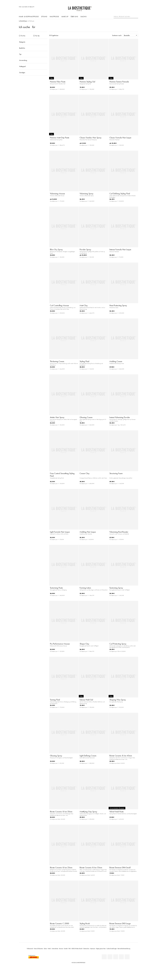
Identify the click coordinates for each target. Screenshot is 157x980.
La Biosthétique (23, 21)
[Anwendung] (33, 60)
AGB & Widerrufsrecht (77, 948)
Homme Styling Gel (87, 82)
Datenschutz (86, 948)
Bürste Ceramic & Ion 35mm (61, 812)
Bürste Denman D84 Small (120, 867)
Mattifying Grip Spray (88, 812)
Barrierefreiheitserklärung (124, 948)
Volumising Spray (86, 194)
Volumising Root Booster (119, 532)
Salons (83, 17)
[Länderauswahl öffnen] (127, 8)
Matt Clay (84, 305)
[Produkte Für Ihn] (20, 36)
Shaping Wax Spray (118, 700)
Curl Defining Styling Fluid (120, 194)
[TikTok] (127, 957)
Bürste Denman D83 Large (120, 923)
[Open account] (131, 8)
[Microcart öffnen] (136, 8)
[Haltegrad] (33, 66)
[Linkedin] (104, 957)
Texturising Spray (116, 588)
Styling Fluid (84, 361)
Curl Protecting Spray (118, 644)
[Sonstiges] (33, 72)
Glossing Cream (86, 417)
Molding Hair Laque (88, 532)
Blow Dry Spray (56, 249)
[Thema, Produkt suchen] (126, 17)
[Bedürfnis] (33, 48)
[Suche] (137, 16)
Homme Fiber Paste (58, 82)
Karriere (61, 948)
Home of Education (38, 948)
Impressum (93, 948)
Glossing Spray (56, 756)
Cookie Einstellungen (112, 948)
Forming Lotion (85, 588)
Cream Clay (85, 473)
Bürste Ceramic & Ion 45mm (121, 756)
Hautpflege (54, 17)
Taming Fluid (55, 700)
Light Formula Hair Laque (60, 532)
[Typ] (33, 54)
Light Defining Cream (88, 756)
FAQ (70, 948)
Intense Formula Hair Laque (120, 249)
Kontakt (66, 948)
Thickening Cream (57, 361)
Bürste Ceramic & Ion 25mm (61, 867)
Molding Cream (116, 361)
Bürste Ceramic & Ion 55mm (91, 867)
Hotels (49, 948)
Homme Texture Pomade (119, 82)
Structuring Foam (116, 473)
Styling (44, 17)
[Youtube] (116, 957)
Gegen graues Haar (101, 948)
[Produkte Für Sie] (34, 36)
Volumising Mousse (57, 194)
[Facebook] (110, 957)
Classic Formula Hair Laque (120, 138)
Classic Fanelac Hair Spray (90, 138)
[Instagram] (121, 957)
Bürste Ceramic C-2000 (59, 923)
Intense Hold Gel (86, 700)
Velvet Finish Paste (117, 812)
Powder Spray (85, 249)
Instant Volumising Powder (120, 417)
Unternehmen (55, 948)
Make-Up (65, 17)
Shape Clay (84, 644)
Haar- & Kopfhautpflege (29, 17)
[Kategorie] (33, 42)
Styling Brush (85, 923)
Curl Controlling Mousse (59, 305)
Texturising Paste (56, 588)
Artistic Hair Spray (57, 417)
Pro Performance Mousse (60, 644)
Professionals (30, 948)
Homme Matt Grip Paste (60, 138)
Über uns (74, 17)
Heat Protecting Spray (118, 305)
